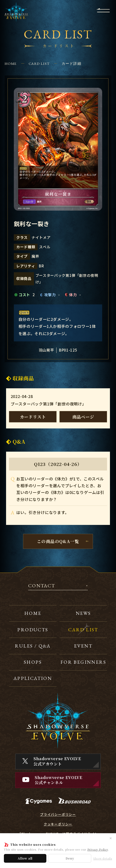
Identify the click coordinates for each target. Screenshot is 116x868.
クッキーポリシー (58, 824)
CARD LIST (39, 63)
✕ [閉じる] (111, 838)
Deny (70, 858)
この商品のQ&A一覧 (58, 541)
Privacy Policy (98, 849)
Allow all (25, 858)
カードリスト (33, 417)
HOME (11, 63)
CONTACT (42, 586)
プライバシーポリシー (58, 815)
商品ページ (83, 417)
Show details (103, 858)
